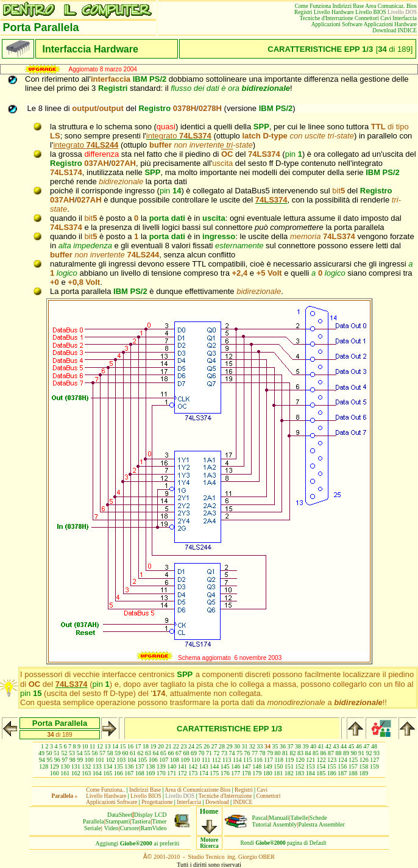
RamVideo (154, 828)
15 (123, 746)
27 (214, 746)
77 (255, 753)
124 (343, 760)
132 (86, 766)
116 (258, 760)
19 (154, 746)
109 (185, 760)
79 (270, 753)
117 (268, 760)
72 (217, 753)
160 (55, 773)
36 (283, 746)
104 (132, 760)
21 (169, 746)
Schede (318, 818)
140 (172, 766)
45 (352, 746)
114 (237, 760)
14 (115, 746)
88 (339, 753)
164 (97, 773)
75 (239, 753)
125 (353, 760)
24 (191, 746)
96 (57, 760)
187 (342, 773)
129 (55, 766)
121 (310, 760)
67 (179, 753)
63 (148, 753)
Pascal (260, 818)
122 (321, 760)
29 (230, 746)
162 (76, 773)
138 (150, 766)
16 (130, 746)
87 (331, 753)
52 (65, 753)
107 (164, 760)
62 (141, 753)
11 (93, 746)
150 (278, 766)
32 (252, 746)
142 (193, 766)
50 (49, 753)
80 (278, 753)
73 (224, 753)
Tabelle (299, 818)
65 (163, 753)
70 (202, 753)
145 (225, 766)
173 (193, 773)
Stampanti (118, 821)
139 (161, 766)
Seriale (93, 828)
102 (111, 760)
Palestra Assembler (321, 824)
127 (374, 760)
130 (65, 766)
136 (129, 766)
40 (313, 746)
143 (204, 766)
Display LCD (151, 815)
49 (41, 753)
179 (257, 773)
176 (225, 773)
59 (118, 753)
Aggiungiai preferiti (138, 843)
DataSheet (120, 815)
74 (232, 753)
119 (290, 760)
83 (300, 753)
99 (80, 760)
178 (246, 773)
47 (367, 746)
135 (119, 766)
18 (146, 746)
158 (363, 766)
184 (310, 773)
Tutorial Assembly (275, 824)
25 (199, 746)
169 (150, 773)
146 (236, 766)
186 (332, 773)
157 (353, 766)
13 (108, 746)
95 (49, 760)
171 (172, 773)
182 (289, 773)
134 (108, 766)
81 (285, 753)
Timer (159, 821)
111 (206, 760)
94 (42, 760)
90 (354, 753)
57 (102, 753)
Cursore (130, 828)
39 (306, 746)
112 (217, 760)
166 (119, 773)
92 (369, 753)
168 (140, 773)
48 (374, 746)
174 (204, 773)
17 (138, 746)
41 (321, 746)
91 (361, 753)
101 (100, 760)
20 (161, 746)
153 (310, 766)
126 (364, 760)
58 (110, 753)
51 (57, 753)
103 (121, 760)
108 (175, 760)
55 (87, 753)
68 (186, 753)
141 (182, 766)
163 (86, 773)
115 (248, 760)
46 (359, 746)
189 (363, 773)
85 (316, 753)
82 (293, 753)
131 (76, 766)
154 (321, 766)
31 (245, 746)
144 (214, 766)
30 (237, 746)
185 (321, 773)
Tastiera (141, 821)
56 (95, 753)
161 (65, 773)
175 (214, 773)
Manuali (279, 818)
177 (236, 773)
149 (268, 766)
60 (126, 753)
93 (377, 753)
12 (100, 746)
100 (89, 760)
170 (161, 773)
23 (184, 746)
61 (133, 753)
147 (246, 766)
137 (140, 766)
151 (289, 766)
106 (153, 760)
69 (194, 753)
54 (80, 753)
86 (324, 753)
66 (171, 753)
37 (291, 746)
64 (156, 753)
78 (263, 753)
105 (142, 760)
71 (209, 753)
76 (247, 753)
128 (44, 766)
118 (279, 760)
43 (336, 746)
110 (196, 760)
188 (353, 773)
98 (73, 760)
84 (308, 753)
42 (328, 746)
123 (332, 760)
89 (346, 753)
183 (299, 773)
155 (332, 766)
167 (129, 773)
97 (65, 760)
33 (260, 746)
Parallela (94, 821)
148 (257, 766)
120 (300, 760)
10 (85, 746)
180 (268, 773)
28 (222, 746)
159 (374, 766)
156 (342, 766)
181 (278, 773)
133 (97, 766)
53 (72, 753)
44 (344, 746)
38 (298, 746)
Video (112, 828)
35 (275, 746)
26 (207, 746)
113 (227, 760)
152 (299, 766)
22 (176, 746)
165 (108, 773)
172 (182, 773)
